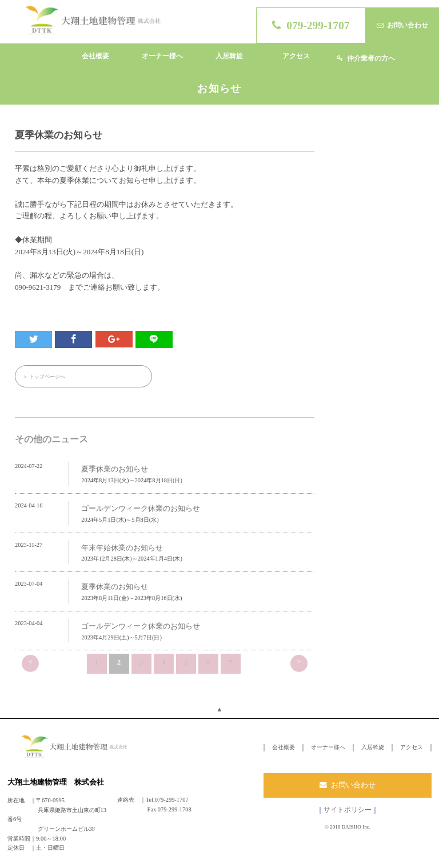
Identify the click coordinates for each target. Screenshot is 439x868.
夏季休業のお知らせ (115, 469)
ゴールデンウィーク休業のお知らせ (141, 508)
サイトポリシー (348, 810)
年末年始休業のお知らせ (122, 548)
